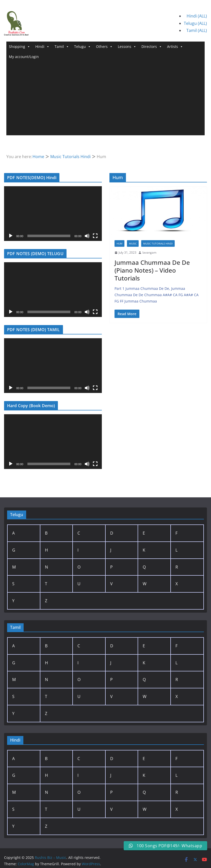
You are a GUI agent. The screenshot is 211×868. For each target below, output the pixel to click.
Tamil (62, 47)
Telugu (83, 47)
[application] (53, 214)
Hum (119, 243)
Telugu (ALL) (195, 23)
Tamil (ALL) (197, 30)
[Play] (11, 236)
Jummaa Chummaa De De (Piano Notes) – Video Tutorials (152, 270)
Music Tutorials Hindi (158, 243)
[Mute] (87, 236)
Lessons (127, 47)
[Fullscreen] (95, 236)
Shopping (20, 47)
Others (104, 47)
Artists (175, 47)
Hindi (42, 47)
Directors (152, 47)
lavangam (149, 252)
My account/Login (24, 57)
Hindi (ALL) (197, 16)
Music (133, 243)
